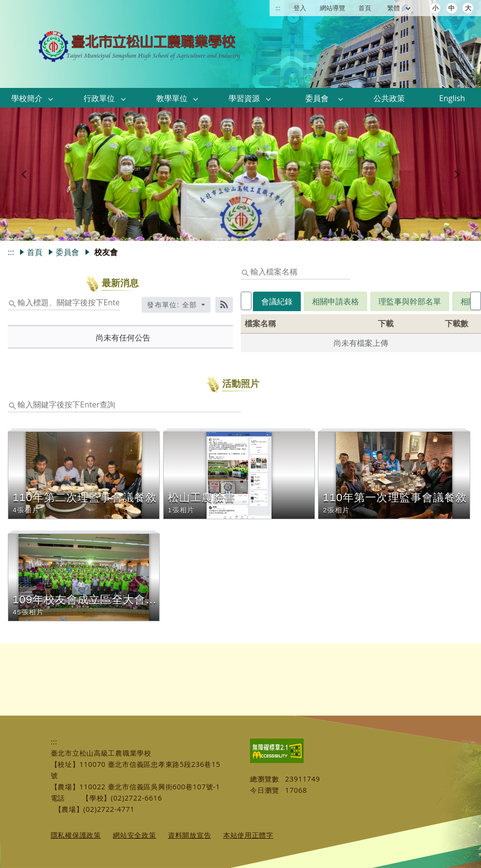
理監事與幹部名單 (397, 301)
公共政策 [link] (389, 98)
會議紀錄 (265, 301)
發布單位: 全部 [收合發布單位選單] (173, 305)
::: (278, 8)
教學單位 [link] (172, 98)
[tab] (241, 230)
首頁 (365, 8)
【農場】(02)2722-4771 (95, 809)
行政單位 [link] (99, 98)
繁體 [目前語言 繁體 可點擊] (399, 8)
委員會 (67, 252)
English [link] (452, 98)
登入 (300, 8)
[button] (51, 99)
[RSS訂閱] (224, 305)
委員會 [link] (317, 98)
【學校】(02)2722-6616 (122, 798)
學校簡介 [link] (27, 98)
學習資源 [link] (244, 98)
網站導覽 (333, 8)
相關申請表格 (323, 301)
